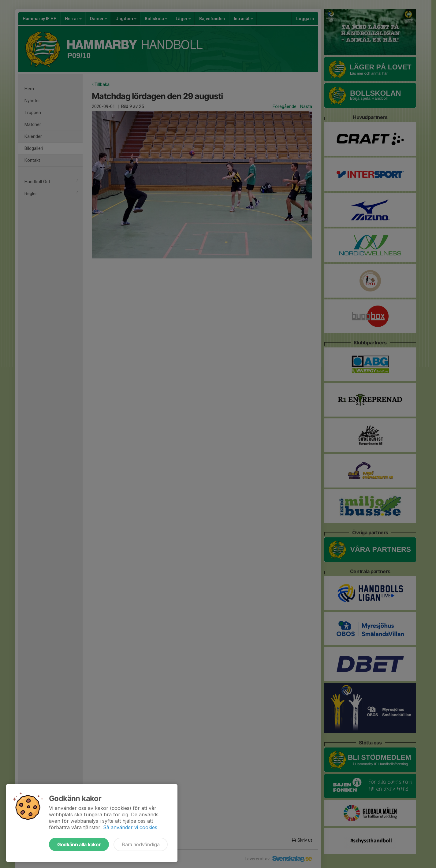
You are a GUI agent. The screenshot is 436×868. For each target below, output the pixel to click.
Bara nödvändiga (141, 844)
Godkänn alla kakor (79, 844)
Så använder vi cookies (130, 827)
